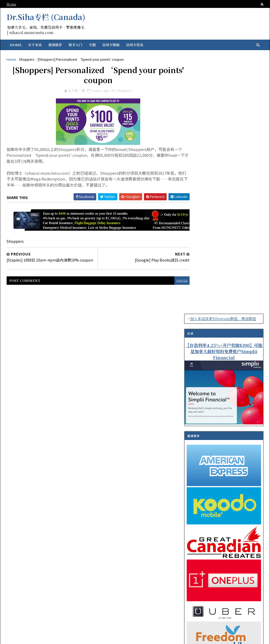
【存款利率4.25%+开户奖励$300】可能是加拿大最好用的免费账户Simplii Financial (222, 94)
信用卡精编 (113, 45)
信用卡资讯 (136, 45)
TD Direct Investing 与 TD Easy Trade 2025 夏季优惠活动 (233, 495)
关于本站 (37, 45)
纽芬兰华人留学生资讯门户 (107, 636)
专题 (94, 45)
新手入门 (77, 45)
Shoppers (29, 59)
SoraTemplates (170, 636)
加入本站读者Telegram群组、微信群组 (221, 61)
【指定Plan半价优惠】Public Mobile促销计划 (234, 450)
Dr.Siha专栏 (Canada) (48, 17)
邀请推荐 (57, 45)
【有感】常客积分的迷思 (229, 469)
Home (13, 4)
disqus (162, 283)
